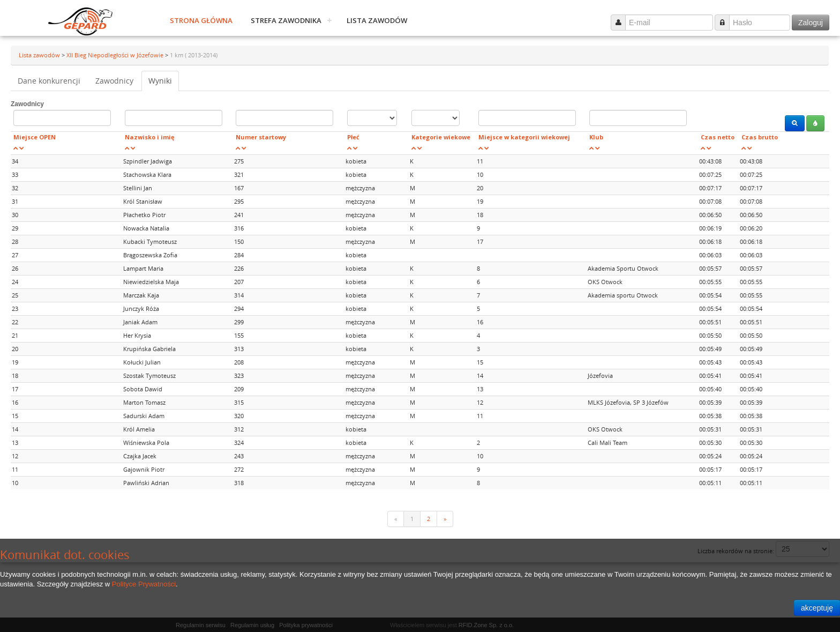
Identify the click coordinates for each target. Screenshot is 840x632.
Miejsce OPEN (35, 137)
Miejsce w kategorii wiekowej (524, 137)
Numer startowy (261, 137)
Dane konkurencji (49, 81)
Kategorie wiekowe (441, 137)
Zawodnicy (114, 81)
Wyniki (160, 81)
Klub (596, 137)
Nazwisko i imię (150, 137)
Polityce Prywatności (144, 584)
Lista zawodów (377, 20)
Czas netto (718, 137)
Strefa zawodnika (286, 20)
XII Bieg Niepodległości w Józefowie (116, 55)
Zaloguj (811, 23)
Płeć (353, 137)
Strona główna (201, 20)
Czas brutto (760, 137)
